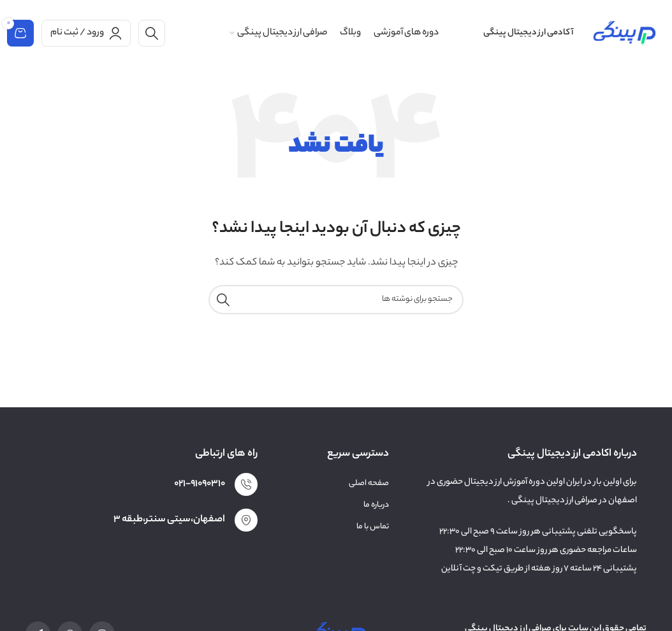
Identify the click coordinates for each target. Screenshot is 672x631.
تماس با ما (373, 527)
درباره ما (376, 505)
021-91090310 (200, 484)
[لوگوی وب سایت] (624, 33)
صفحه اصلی (369, 483)
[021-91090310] (246, 484)
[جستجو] (152, 33)
